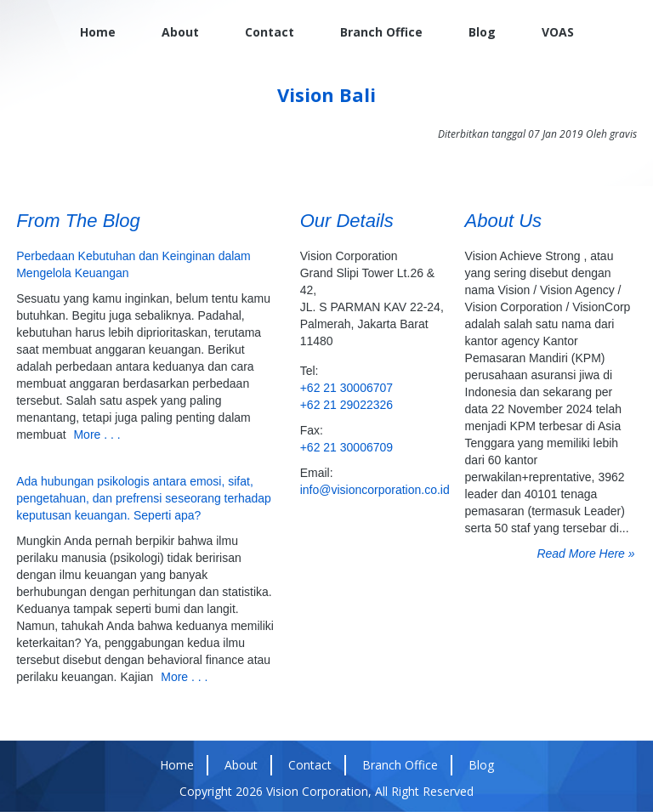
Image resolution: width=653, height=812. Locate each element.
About (180, 32)
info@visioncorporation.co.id (372, 490)
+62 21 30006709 (346, 447)
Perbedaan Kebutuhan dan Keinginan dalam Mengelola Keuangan (133, 264)
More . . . (97, 434)
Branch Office (381, 32)
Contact (270, 32)
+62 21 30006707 (346, 388)
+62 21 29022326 (346, 405)
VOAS (558, 32)
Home (98, 32)
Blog (482, 32)
